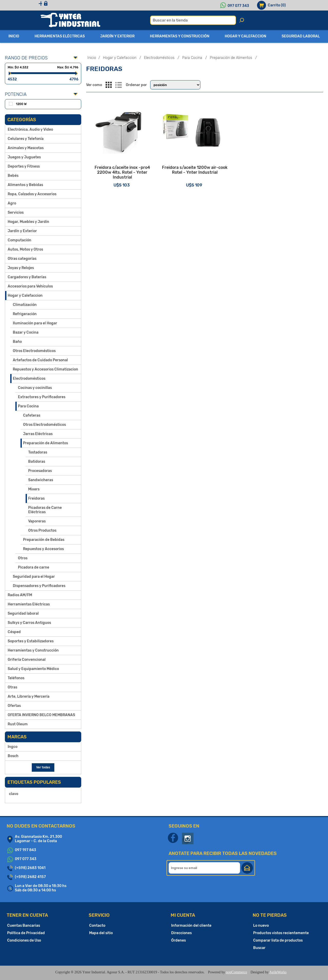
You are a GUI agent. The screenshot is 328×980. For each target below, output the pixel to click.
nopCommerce (237, 972)
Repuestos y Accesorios (43, 549)
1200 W (21, 104)
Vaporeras (37, 521)
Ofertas (14, 706)
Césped (14, 632)
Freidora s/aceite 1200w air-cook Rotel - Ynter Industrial (204, 178)
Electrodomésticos (29, 379)
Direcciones (181, 933)
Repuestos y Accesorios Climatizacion (45, 369)
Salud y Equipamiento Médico (33, 669)
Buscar (259, 948)
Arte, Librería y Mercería (29, 697)
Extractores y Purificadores (42, 397)
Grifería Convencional (27, 660)
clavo (14, 794)
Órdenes (178, 940)
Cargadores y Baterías (27, 277)
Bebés (13, 176)
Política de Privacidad (26, 933)
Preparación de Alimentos (45, 443)
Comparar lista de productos (278, 940)
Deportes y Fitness (24, 166)
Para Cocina (28, 406)
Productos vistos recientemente (281, 933)
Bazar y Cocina (26, 332)
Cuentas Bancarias (24, 926)
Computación (19, 240)
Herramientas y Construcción (33, 650)
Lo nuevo (261, 926)
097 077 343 (238, 6)
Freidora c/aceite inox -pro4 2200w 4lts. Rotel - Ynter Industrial (126, 178)
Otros (23, 558)
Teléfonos (16, 678)
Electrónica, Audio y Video (30, 130)
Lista (119, 85)
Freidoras (36, 498)
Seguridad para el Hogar (34, 577)
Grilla (109, 85)
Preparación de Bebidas (44, 540)
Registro (52, 5)
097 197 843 (25, 850)
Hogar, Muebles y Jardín (28, 222)
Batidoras (37, 462)
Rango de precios (26, 58)
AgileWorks (278, 972)
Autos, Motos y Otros (25, 249)
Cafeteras (32, 415)
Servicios (16, 213)
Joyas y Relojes (21, 268)
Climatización (25, 305)
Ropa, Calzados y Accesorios (32, 194)
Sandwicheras (41, 480)
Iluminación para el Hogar (35, 323)
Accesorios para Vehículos (30, 286)
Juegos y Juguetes (24, 157)
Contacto (97, 926)
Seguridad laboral (23, 613)
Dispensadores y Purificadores (39, 586)
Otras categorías (22, 259)
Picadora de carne (34, 567)
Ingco (13, 747)
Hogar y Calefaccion (25, 296)
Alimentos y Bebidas (25, 185)
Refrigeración (25, 314)
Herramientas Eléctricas (29, 604)
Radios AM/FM (20, 595)
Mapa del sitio (101, 933)
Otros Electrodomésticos (34, 351)
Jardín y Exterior (22, 231)
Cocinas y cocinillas (35, 388)
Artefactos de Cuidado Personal (40, 360)
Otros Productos (42, 530)
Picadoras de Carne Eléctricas (45, 510)
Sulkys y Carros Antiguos (29, 623)
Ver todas (43, 767)
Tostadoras (38, 452)
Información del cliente (191, 926)
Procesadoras (40, 471)
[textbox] (193, 20)
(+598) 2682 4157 (30, 877)
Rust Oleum (18, 724)
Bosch (13, 756)
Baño (17, 342)
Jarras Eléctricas (38, 434)
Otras (12, 687)
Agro (12, 203)
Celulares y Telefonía (26, 139)
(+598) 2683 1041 (30, 868)
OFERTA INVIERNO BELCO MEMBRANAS (41, 715)
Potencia (16, 94)
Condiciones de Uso (24, 940)
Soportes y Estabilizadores (31, 641)
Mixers (34, 489)
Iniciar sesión (81, 5)
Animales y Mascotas (26, 148)
